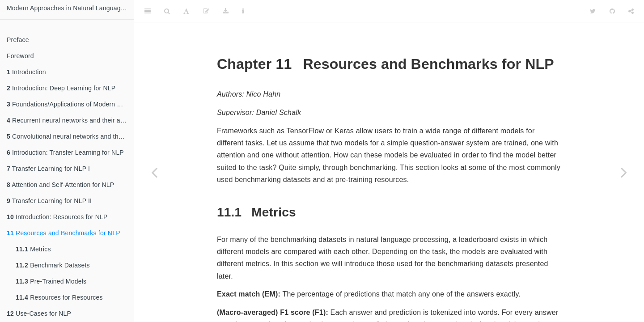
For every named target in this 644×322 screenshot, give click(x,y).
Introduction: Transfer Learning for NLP (65, 153)
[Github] (612, 11)
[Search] (167, 11)
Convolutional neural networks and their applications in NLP (70, 136)
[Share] (631, 11)
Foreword (20, 56)
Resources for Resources (59, 297)
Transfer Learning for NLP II (49, 201)
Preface (18, 40)
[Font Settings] (186, 11)
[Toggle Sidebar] (148, 11)
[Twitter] (593, 11)
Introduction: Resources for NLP (57, 217)
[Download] (226, 11)
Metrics (33, 249)
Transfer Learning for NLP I (48, 169)
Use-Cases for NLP (39, 314)
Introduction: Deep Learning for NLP (61, 88)
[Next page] (624, 172)
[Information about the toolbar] (243, 11)
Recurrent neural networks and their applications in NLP (70, 120)
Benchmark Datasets (53, 265)
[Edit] (206, 11)
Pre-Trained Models (51, 281)
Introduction (26, 72)
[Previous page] (154, 172)
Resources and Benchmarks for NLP (64, 233)
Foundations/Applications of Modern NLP (68, 104)
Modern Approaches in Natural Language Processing (70, 8)
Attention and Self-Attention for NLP (60, 185)
